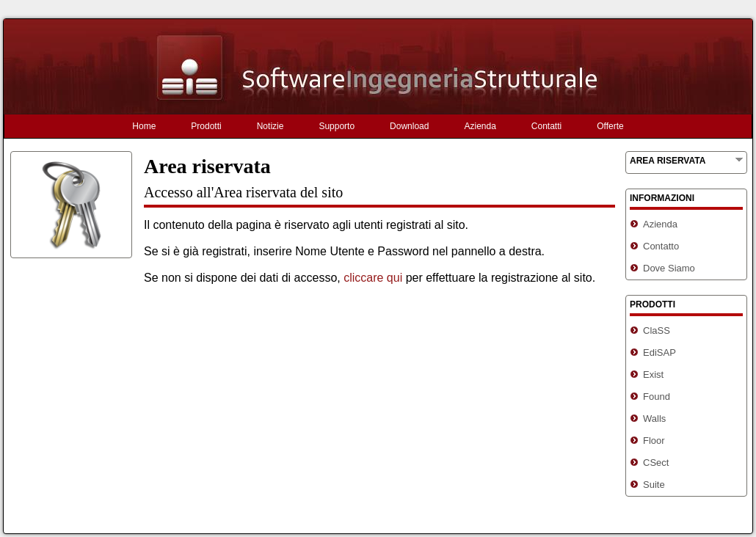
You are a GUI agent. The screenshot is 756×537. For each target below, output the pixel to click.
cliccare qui (373, 278)
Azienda (480, 126)
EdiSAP (659, 352)
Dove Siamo (669, 268)
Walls (654, 419)
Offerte (610, 126)
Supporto (337, 126)
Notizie (270, 126)
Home (144, 126)
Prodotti (206, 126)
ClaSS (657, 330)
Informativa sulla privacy (512, 525)
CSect (656, 463)
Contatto (661, 246)
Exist (653, 375)
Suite (654, 485)
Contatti (546, 126)
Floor (654, 441)
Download (409, 126)
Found (657, 397)
